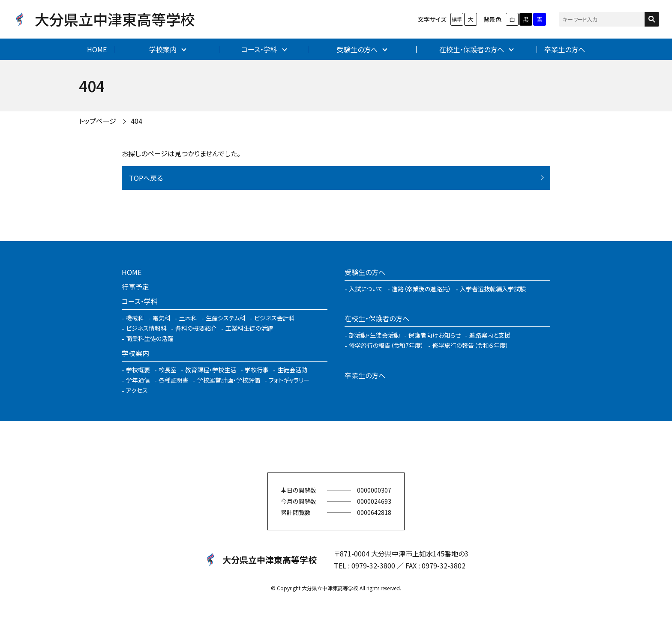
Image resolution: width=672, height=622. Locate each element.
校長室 (168, 370)
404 (136, 121)
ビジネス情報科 (146, 328)
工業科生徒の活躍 (249, 328)
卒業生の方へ (565, 49)
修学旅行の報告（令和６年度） (471, 345)
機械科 (135, 318)
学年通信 (138, 380)
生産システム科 (226, 318)
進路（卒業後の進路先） (421, 289)
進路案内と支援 (490, 335)
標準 (457, 19)
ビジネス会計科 (274, 318)
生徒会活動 (292, 370)
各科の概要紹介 (196, 328)
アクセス (137, 390)
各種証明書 (174, 380)
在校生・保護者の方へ (472, 49)
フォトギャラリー (289, 380)
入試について (366, 289)
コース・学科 (259, 49)
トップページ (97, 121)
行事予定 (135, 287)
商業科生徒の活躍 (150, 338)
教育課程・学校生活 (211, 370)
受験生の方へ (357, 49)
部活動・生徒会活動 (374, 335)
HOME (97, 49)
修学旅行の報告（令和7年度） (386, 345)
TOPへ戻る (146, 178)
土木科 (188, 318)
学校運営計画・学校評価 (229, 380)
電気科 (162, 318)
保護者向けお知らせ (435, 335)
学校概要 (138, 370)
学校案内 (163, 49)
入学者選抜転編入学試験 (493, 289)
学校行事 (257, 370)
